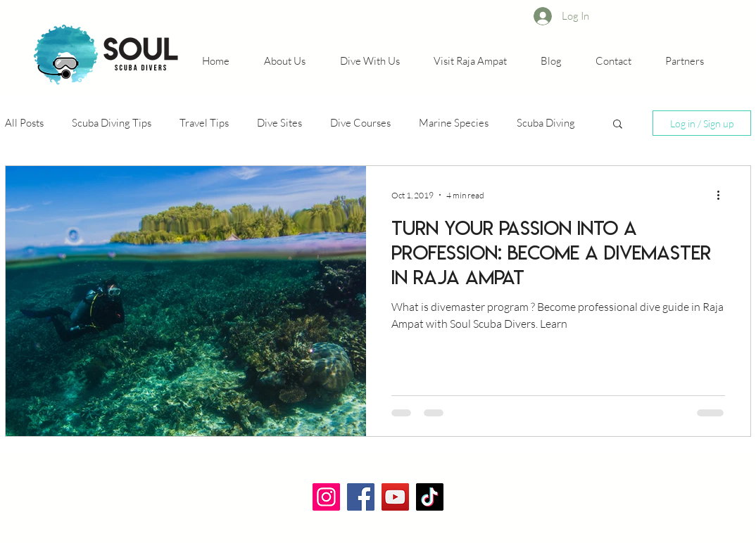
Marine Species (454, 123)
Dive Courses (360, 123)
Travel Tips (204, 123)
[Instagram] (326, 497)
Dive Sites (279, 123)
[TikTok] (430, 497)
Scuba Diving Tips (112, 123)
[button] (618, 125)
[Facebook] (361, 497)
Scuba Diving (546, 123)
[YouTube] (395, 497)
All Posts (24, 123)
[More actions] (723, 195)
